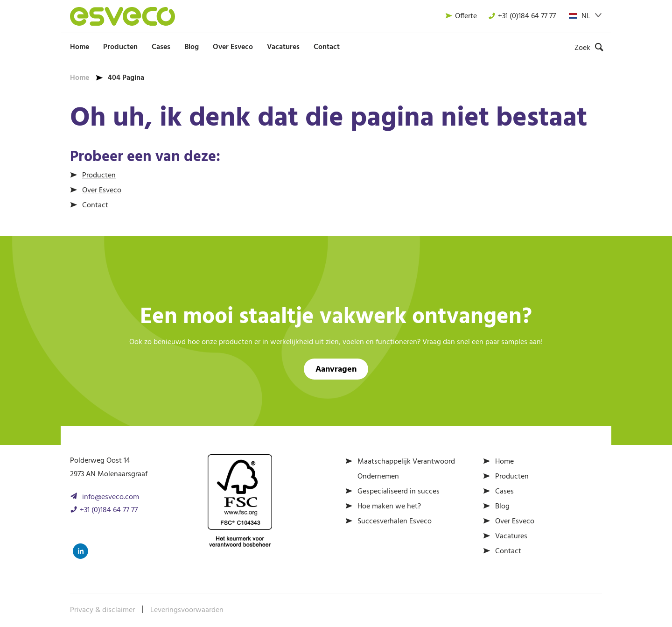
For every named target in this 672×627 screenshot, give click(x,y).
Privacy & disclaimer (102, 610)
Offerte (461, 16)
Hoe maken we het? (389, 507)
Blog (192, 47)
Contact (327, 47)
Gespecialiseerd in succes (399, 492)
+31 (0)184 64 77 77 (522, 16)
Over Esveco (233, 47)
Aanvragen (336, 370)
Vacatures (283, 47)
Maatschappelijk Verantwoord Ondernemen (406, 469)
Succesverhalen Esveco (395, 521)
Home (80, 47)
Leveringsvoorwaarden (187, 610)
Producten (120, 47)
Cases (161, 47)
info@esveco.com (111, 497)
